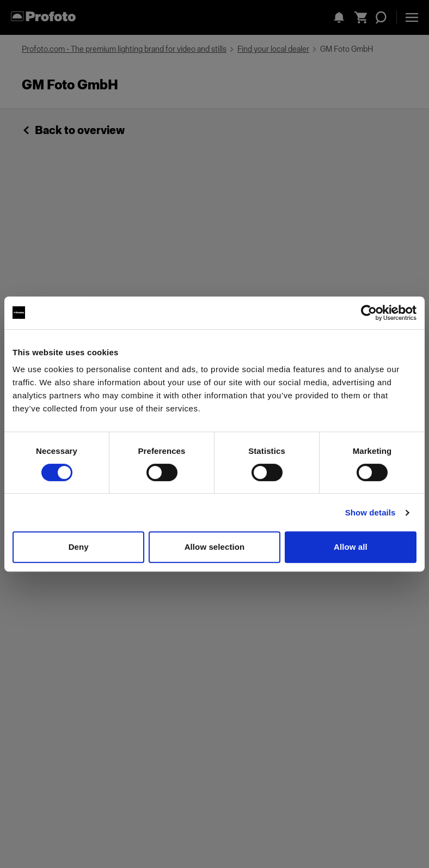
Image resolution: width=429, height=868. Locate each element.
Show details (370, 512)
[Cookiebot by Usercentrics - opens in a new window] (369, 313)
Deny (79, 547)
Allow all (351, 547)
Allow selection (215, 547)
